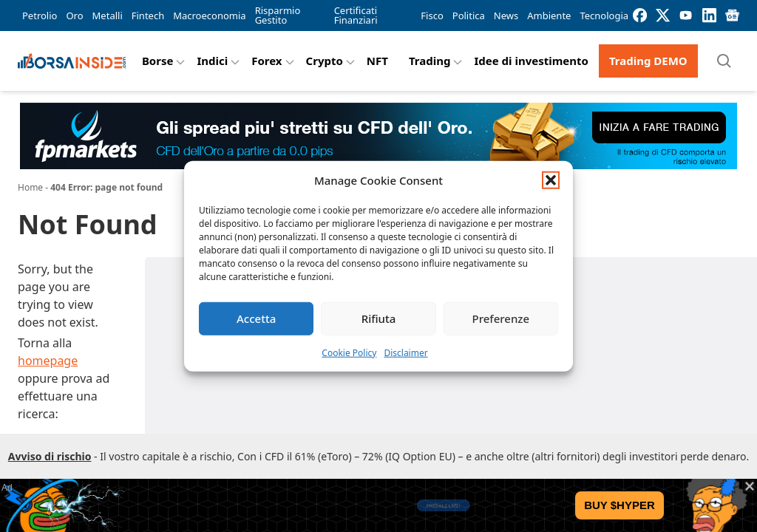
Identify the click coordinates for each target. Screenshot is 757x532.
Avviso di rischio (50, 456)
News (506, 16)
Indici (212, 61)
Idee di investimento (531, 61)
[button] (551, 180)
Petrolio (40, 16)
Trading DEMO (648, 61)
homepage (48, 361)
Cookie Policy (349, 352)
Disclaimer (405, 352)
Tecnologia (604, 16)
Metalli (108, 16)
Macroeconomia (209, 16)
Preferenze (501, 318)
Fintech (148, 16)
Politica (469, 16)
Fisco (432, 16)
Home (30, 187)
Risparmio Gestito (278, 15)
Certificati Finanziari (356, 15)
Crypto (325, 61)
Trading (430, 61)
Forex (267, 61)
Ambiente (549, 16)
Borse (158, 61)
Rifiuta (379, 318)
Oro (74, 16)
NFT (377, 61)
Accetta (256, 318)
